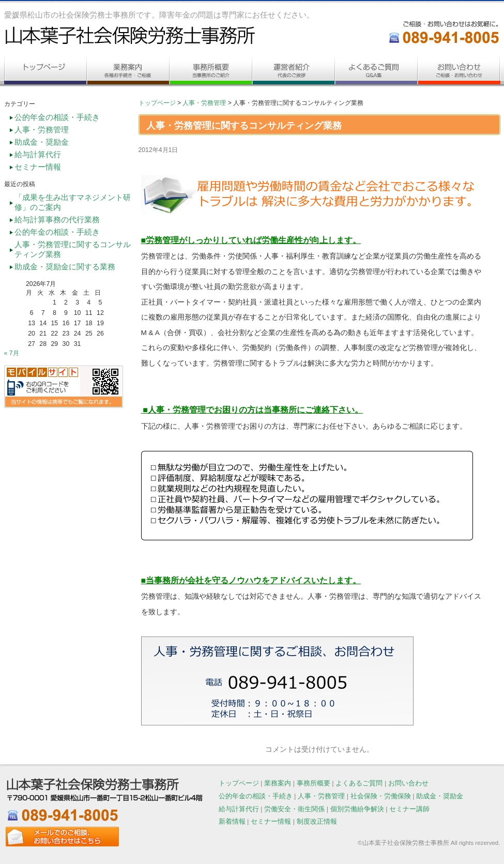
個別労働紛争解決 (357, 809)
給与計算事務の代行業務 (57, 220)
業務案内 (278, 783)
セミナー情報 (38, 167)
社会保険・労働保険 (381, 796)
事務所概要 (314, 783)
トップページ (157, 103)
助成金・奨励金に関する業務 (65, 267)
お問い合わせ (408, 783)
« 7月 (12, 353)
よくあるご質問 (359, 783)
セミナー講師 (409, 809)
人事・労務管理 (204, 103)
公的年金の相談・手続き (57, 117)
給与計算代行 (38, 155)
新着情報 (232, 821)
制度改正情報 (317, 821)
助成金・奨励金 (42, 142)
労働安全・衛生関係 (294, 809)
